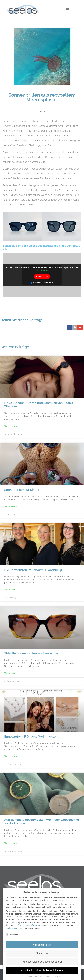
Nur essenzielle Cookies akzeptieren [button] (42, 962)
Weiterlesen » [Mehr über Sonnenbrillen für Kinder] (11, 506)
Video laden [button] (43, 277)
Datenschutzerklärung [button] (43, 976)
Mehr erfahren (42, 270)
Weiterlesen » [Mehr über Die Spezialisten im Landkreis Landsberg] (11, 590)
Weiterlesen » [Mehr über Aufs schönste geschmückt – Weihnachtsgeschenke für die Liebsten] (11, 843)
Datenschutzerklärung (28, 925)
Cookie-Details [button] (28, 976)
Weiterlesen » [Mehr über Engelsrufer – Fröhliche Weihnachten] (11, 756)
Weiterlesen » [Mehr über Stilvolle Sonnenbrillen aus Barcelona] (11, 673)
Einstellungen (11, 928)
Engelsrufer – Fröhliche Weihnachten (31, 736)
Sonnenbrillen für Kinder (22, 490)
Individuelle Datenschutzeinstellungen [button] (42, 970)
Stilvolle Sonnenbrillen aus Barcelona (31, 653)
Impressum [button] (57, 976)
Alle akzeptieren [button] (42, 945)
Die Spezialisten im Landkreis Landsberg (33, 570)
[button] (68, 9)
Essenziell (12, 935)
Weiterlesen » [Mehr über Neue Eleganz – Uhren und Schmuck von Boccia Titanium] (11, 426)
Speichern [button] (42, 953)
